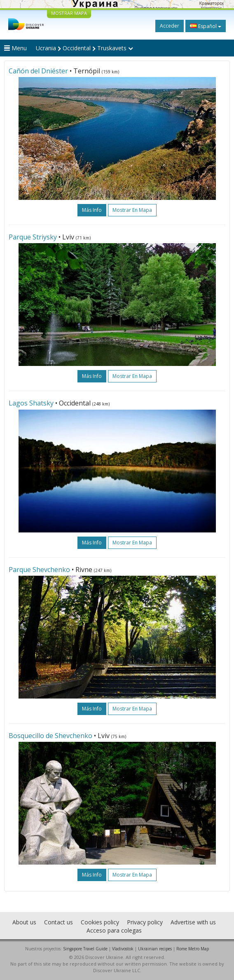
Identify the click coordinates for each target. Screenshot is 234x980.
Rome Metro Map (193, 949)
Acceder (170, 26)
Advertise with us (193, 922)
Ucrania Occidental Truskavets (84, 48)
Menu (15, 48)
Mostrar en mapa (132, 210)
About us (24, 922)
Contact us (58, 922)
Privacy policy (145, 922)
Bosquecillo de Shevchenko (50, 736)
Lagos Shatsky (31, 403)
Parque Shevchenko (39, 570)
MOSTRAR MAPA (69, 13)
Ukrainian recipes (155, 949)
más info (92, 210)
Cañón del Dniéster (38, 71)
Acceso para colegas (114, 930)
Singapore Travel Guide (85, 949)
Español (206, 26)
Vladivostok (123, 949)
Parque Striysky (33, 237)
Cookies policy (100, 922)
